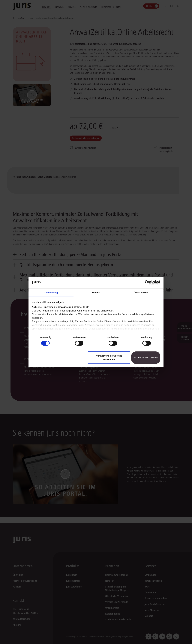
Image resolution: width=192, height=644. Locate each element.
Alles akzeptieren (146, 358)
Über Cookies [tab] (141, 292)
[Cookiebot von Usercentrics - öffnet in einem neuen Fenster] (147, 282)
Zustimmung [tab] (51, 292)
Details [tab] (96, 292)
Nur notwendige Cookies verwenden (109, 358)
